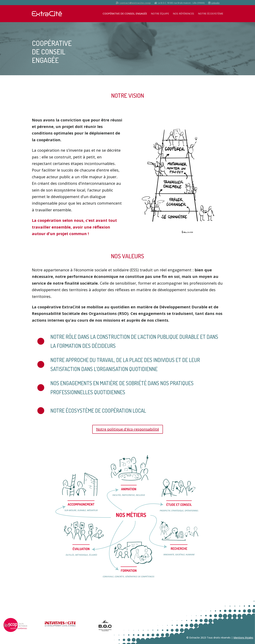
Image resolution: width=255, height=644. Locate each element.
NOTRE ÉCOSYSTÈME (211, 14)
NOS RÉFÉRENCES (183, 14)
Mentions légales (243, 638)
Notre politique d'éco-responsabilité (128, 429)
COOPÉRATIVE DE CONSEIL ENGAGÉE (125, 14)
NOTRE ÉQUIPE (160, 14)
